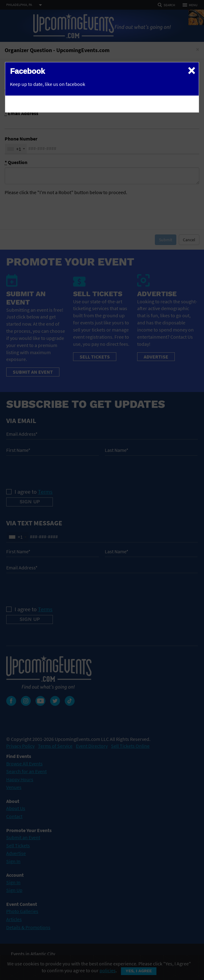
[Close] (192, 70)
